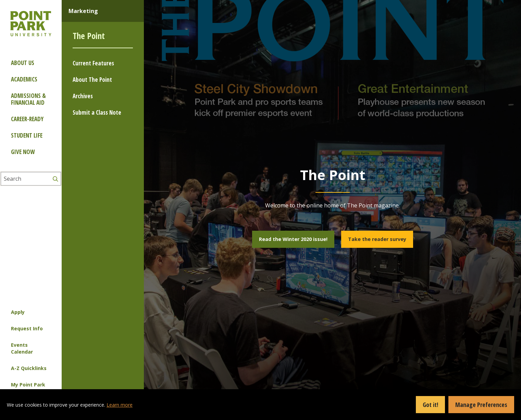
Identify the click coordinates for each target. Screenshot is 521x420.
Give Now (23, 152)
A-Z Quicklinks (29, 368)
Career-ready (27, 119)
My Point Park (28, 385)
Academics (24, 79)
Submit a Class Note (97, 112)
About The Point (92, 80)
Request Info (27, 328)
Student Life (27, 135)
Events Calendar (22, 348)
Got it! (430, 405)
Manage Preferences (481, 405)
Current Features (93, 63)
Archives (83, 96)
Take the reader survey (377, 239)
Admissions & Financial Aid (28, 99)
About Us (23, 63)
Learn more (120, 405)
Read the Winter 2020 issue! (293, 239)
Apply (18, 312)
